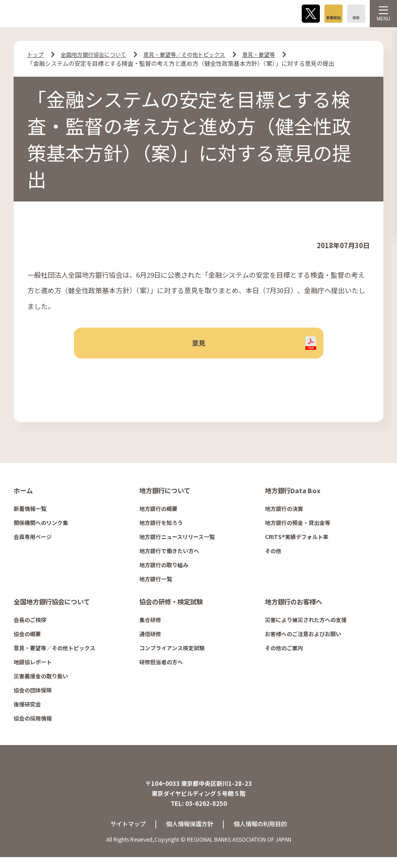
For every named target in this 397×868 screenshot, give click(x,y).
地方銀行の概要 (158, 513)
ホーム (23, 495)
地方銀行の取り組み (164, 570)
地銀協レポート (33, 666)
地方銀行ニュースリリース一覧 (177, 542)
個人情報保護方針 (189, 834)
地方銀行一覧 (156, 584)
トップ (36, 54)
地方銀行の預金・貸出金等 (298, 527)
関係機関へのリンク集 (41, 527)
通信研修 (150, 638)
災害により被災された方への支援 (306, 624)
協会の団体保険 (33, 694)
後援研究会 (27, 709)
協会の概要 (27, 638)
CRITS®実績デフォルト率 (297, 542)
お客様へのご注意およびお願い (303, 638)
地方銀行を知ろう (161, 527)
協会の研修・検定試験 (171, 606)
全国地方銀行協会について (98, 54)
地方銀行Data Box (292, 495)
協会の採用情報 (33, 723)
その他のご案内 (284, 652)
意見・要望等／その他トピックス (194, 54)
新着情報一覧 (30, 513)
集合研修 (150, 624)
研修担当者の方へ (161, 666)
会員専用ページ (33, 542)
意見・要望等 (274, 54)
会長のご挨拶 (30, 624)
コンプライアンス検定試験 (172, 652)
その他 (273, 556)
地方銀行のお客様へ (294, 606)
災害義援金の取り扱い (41, 680)
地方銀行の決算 (284, 513)
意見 (199, 346)
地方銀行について (165, 495)
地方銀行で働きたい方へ (169, 556)
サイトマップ (124, 834)
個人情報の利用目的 (264, 834)
